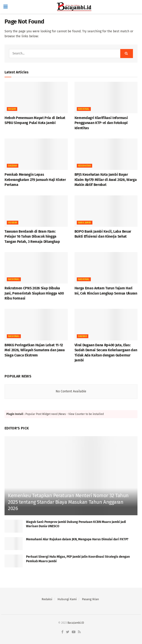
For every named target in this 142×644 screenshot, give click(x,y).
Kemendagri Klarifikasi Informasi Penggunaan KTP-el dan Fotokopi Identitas (101, 123)
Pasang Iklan (90, 599)
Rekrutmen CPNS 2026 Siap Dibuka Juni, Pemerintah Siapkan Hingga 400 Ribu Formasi (34, 293)
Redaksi (47, 599)
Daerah (13, 166)
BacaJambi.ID (76, 623)
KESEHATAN (85, 166)
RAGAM (12, 109)
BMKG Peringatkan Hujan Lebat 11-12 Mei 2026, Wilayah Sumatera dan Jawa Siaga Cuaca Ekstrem (35, 350)
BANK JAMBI (85, 223)
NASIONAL (84, 109)
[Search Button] (127, 54)
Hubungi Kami (67, 599)
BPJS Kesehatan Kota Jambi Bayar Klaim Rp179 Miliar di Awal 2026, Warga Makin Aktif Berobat (106, 180)
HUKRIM (13, 223)
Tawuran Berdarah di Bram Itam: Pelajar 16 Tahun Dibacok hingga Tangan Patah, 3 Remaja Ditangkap (32, 237)
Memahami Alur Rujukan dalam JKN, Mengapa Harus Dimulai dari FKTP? (77, 539)
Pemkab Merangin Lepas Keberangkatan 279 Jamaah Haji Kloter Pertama (35, 180)
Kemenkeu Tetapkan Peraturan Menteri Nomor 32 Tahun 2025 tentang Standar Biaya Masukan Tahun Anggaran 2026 (68, 502)
